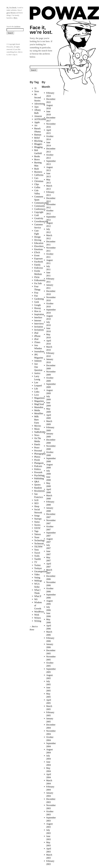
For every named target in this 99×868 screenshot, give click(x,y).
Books (37, 156)
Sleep (37, 506)
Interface (38, 317)
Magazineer (40, 398)
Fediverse (39, 268)
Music (37, 429)
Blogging (38, 147)
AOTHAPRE (40, 119)
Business (38, 172)
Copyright (39, 212)
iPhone (37, 336)
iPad (36, 333)
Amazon (38, 116)
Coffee (37, 187)
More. (16, 18)
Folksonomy (40, 280)
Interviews (39, 324)
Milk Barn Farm (37, 420)
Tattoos (38, 534)
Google (38, 305)
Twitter (38, 565)
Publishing (39, 478)
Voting (37, 578)
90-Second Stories (38, 97)
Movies (38, 426)
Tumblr (38, 559)
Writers (38, 618)
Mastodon (39, 407)
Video (37, 574)
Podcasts (38, 466)
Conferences (40, 209)
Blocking (38, 141)
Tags (36, 531)
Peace (37, 447)
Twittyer (38, 568)
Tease (37, 537)
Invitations (39, 330)
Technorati (39, 544)
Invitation (39, 327)
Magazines (39, 401)
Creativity (39, 218)
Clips (37, 184)
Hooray (38, 308)
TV (36, 562)
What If (38, 596)
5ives (37, 91)
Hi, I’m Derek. (12, 8)
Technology (40, 540)
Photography (40, 454)
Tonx (37, 550)
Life (36, 389)
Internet (38, 320)
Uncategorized (41, 571)
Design (37, 237)
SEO (36, 503)
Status (37, 522)
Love (37, 395)
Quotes (37, 485)
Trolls (37, 556)
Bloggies (38, 144)
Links (37, 392)
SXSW (37, 528)
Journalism (39, 351)
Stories (37, 525)
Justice (37, 373)
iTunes (37, 342)
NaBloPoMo (40, 432)
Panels (37, 444)
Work (37, 615)
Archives (17, 27)
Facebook (39, 262)
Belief (37, 138)
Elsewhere (39, 246)
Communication (42, 203)
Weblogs (38, 581)
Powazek (38, 472)
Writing (38, 621)
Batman (38, 135)
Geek (37, 302)
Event (37, 255)
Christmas (39, 181)
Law (36, 382)
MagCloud (39, 404)
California (39, 175)
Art (36, 125)
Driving (38, 240)
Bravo (37, 159)
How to (38, 311)
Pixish (37, 460)
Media (37, 410)
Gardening (39, 299)
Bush (37, 169)
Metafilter (39, 413)
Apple (37, 122)
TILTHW (38, 547)
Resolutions (40, 491)
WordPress (39, 612)
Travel (37, 553)
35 (35, 88)
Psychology (40, 475)
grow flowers (11, 13)
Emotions (39, 249)
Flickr (37, 277)
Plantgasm (39, 463)
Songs (37, 516)
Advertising (40, 104)
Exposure (38, 259)
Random (38, 488)
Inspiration (39, 314)
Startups (38, 519)
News (37, 435)
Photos (37, 457)
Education (39, 243)
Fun (36, 296)
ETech (37, 252)
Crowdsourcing (41, 221)
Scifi (36, 500)
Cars (36, 178)
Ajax (36, 107)
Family (37, 265)
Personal (38, 451)
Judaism (38, 361)
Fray (36, 293)
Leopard (38, 386)
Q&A (37, 482)
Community (40, 206)
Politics (38, 469)
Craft (37, 215)
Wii (36, 599)
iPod (36, 339)
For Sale (38, 283)
